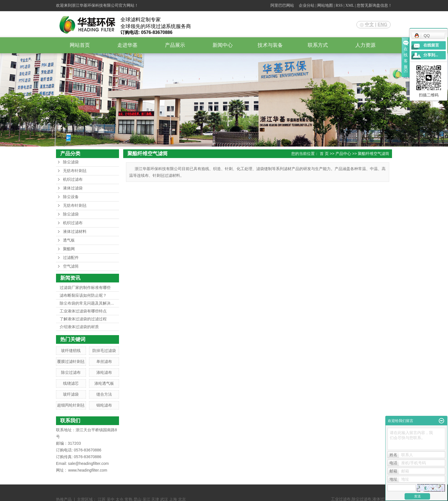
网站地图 (325, 5)
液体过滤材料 (75, 232)
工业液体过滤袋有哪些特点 (83, 311)
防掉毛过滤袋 (104, 351)
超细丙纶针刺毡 (71, 405)
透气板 (69, 240)
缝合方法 (104, 394)
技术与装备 (270, 45)
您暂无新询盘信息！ (374, 5)
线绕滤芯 (71, 383)
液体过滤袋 (73, 188)
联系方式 (318, 45)
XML (350, 5)
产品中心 (343, 154)
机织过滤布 (73, 179)
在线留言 (431, 45)
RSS (339, 5)
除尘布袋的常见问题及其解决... (87, 303)
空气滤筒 (71, 266)
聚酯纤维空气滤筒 (374, 154)
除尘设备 (71, 197)
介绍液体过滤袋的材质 (79, 327)
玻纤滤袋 (71, 394)
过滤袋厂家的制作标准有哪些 (85, 287)
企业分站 (307, 5)
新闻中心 (223, 45)
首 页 (324, 154)
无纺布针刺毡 (75, 171)
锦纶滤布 (104, 405)
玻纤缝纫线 (71, 351)
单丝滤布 (104, 361)
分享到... (431, 55)
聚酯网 (69, 249)
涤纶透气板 (104, 383)
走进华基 (127, 45)
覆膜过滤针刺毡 (71, 361)
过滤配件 (71, 258)
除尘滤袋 (71, 162)
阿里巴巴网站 (282, 5)
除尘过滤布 (71, 372)
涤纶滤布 (104, 372)
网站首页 (80, 45)
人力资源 (365, 45)
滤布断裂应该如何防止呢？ (83, 295)
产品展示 (175, 45)
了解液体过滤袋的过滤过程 (83, 319)
